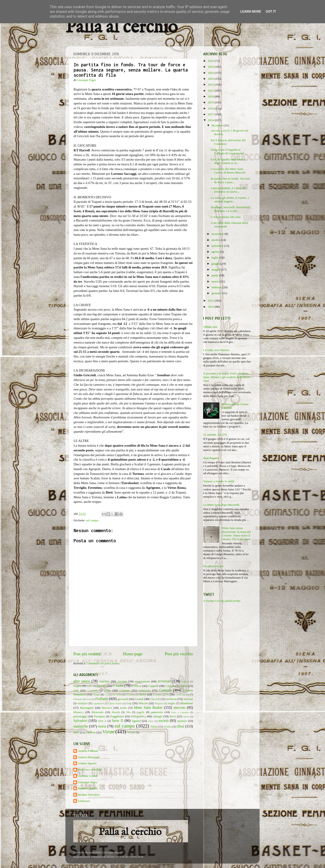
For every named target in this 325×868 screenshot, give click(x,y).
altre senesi (82, 681)
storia (102, 726)
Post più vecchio (179, 654)
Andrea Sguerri (87, 763)
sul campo (92, 520)
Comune (125, 690)
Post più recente (87, 654)
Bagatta (78, 686)
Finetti (179, 695)
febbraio (217, 287)
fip (188, 695)
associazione (142, 681)
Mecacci (107, 708)
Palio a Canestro (180, 712)
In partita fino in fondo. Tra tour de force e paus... (230, 180)
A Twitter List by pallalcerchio (222, 601)
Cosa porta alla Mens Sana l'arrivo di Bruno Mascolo (228, 171)
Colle (107, 690)
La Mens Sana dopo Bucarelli (221, 505)
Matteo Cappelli (88, 788)
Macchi (143, 703)
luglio (215, 257)
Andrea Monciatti (89, 757)
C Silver (136, 686)
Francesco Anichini (90, 770)
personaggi (80, 716)
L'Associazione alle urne (226, 217)
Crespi (96, 695)
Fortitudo (78, 699)
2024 (211, 73)
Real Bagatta (211, 458)
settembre (218, 246)
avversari (164, 681)
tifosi (180, 726)
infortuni (188, 699)
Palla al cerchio (122, 28)
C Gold (118, 686)
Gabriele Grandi (88, 776)
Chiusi (183, 686)
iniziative (82, 703)
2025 (211, 67)
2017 (211, 114)
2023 (211, 79)
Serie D (117, 721)
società (164, 721)
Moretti (116, 712)
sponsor (182, 721)
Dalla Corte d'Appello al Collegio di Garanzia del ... (229, 151)
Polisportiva (138, 716)
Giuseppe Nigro (88, 782)
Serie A (102, 721)
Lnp (129, 703)
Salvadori (80, 721)
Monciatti (98, 712)
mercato (179, 708)
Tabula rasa (210, 327)
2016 (211, 120)
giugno (216, 264)
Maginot (159, 703)
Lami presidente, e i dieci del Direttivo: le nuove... (229, 190)
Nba (128, 712)
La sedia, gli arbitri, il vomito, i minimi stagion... (230, 200)
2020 (211, 96)
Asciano (122, 681)
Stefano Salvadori (89, 795)
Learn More (251, 12)
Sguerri (136, 721)
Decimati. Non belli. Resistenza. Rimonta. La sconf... (231, 209)
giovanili (123, 699)
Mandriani (187, 703)
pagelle (141, 712)
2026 (211, 61)
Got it (271, 12)
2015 (211, 301)
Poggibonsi (117, 716)
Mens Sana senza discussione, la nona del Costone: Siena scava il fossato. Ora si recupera (236, 533)
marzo (216, 281)
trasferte (91, 732)
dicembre (218, 125)
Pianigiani (99, 716)
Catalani (170, 686)
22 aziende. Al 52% (215, 435)
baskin (90, 686)
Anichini (104, 681)
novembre (218, 234)
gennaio (217, 293)
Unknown (84, 801)
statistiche (81, 726)
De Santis (117, 695)
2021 (211, 91)
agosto (216, 252)
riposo (186, 716)
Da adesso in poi (213, 566)
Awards (185, 681)
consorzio (144, 690)
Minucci (78, 712)
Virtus (108, 732)
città (76, 690)
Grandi (139, 699)
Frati (89, 699)
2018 (211, 108)
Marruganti (87, 708)
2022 (211, 84)
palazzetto (157, 712)
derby (143, 694)
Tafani (154, 727)
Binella (101, 686)
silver (151, 721)
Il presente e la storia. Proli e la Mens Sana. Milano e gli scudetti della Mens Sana (226, 377)
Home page (133, 654)
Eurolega (157, 695)
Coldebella (93, 690)
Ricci (173, 716)
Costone (165, 690)
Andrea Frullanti (88, 751)
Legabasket (98, 703)
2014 (211, 307)
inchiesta (171, 699)
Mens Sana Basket (148, 708)
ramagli (158, 716)
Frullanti (102, 699)
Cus (106, 695)
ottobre (216, 240)
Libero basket (115, 703)
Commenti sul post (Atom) (103, 663)
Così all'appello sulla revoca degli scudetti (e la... (228, 161)
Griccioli (155, 699)
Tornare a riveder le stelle (219, 481)
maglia (171, 703)
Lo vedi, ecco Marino (216, 350)
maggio (216, 269)
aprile (215, 275)
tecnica (168, 727)
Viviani (131, 732)
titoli (76, 732)
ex (167, 694)
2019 (211, 102)
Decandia (131, 695)
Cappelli (153, 686)
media (123, 708)
